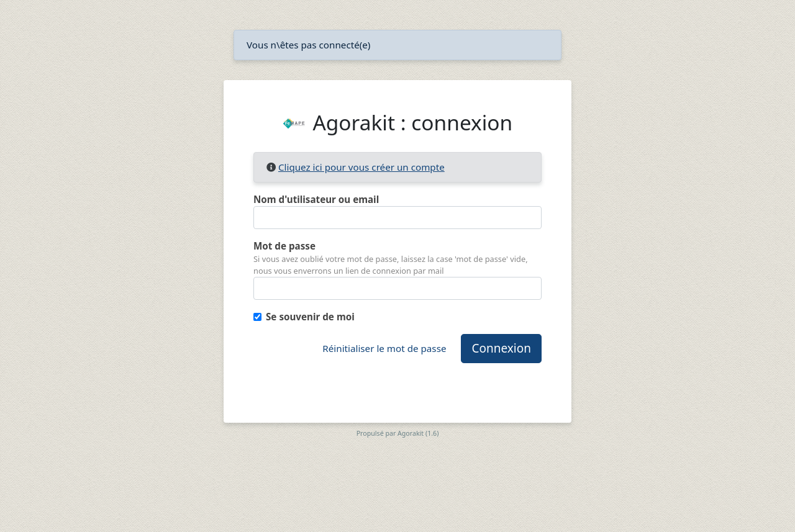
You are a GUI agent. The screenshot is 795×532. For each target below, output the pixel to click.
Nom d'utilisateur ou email (316, 199)
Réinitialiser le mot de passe (384, 348)
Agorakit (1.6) (418, 433)
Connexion (501, 348)
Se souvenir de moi (310, 317)
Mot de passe (284, 246)
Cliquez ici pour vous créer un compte (361, 167)
